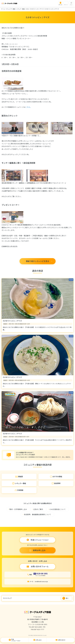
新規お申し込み (39, 550)
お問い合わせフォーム (40, 566)
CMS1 (27, 9)
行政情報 (20, 490)
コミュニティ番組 (11, 9)
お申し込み (60, 5)
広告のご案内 (38, 509)
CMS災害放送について (58, 509)
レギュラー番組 (20, 9)
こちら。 (28, 107)
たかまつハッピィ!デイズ (37, 9)
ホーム (3, 9)
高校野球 (57, 483)
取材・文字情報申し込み (18, 509)
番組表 (20, 477)
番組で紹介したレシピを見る (37, 261)
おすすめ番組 (57, 477)
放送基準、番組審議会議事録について (37, 514)
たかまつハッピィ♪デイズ (52, 9)
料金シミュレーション (16, 640)
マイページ (66, 5)
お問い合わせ (62, 640)
